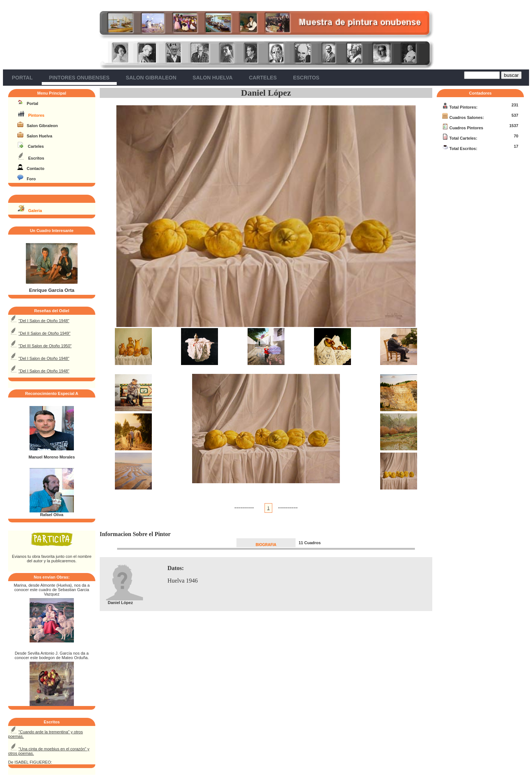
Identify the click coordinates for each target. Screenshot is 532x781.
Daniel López (266, 93)
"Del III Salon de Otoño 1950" (45, 346)
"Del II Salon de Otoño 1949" (45, 333)
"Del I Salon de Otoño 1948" (44, 321)
